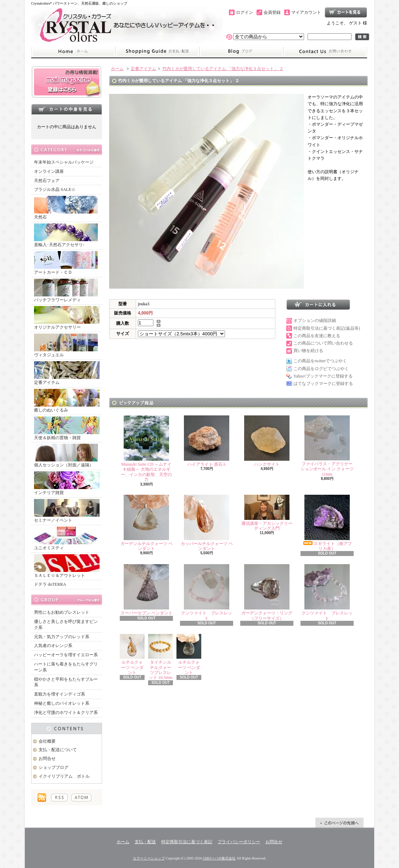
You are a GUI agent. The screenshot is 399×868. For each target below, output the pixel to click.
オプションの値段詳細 (315, 320)
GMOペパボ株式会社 (219, 858)
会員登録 (272, 12)
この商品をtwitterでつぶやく (320, 361)
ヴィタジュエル (66, 345)
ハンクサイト (267, 441)
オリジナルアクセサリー (67, 318)
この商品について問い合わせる (323, 343)
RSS (59, 798)
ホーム (73, 52)
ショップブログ (241, 52)
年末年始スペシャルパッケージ (64, 162)
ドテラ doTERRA (50, 584)
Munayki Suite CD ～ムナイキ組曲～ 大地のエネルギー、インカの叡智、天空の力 (146, 449)
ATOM (81, 798)
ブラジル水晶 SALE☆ (55, 189)
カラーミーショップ (149, 858)
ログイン (245, 12)
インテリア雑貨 (67, 483)
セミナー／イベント (67, 511)
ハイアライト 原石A (207, 441)
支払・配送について (157, 52)
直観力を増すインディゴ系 (60, 694)
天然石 (66, 208)
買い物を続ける (308, 351)
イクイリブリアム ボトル (64, 776)
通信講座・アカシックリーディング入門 (267, 513)
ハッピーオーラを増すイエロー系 (66, 655)
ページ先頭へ (339, 823)
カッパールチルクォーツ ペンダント (207, 523)
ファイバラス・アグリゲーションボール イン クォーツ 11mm (327, 446)
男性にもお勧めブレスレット (62, 612)
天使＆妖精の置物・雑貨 (67, 428)
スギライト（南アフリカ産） (327, 523)
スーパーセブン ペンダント (147, 590)
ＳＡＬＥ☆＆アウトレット (67, 566)
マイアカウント (306, 12)
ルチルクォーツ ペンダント (132, 654)
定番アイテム (67, 373)
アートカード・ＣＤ (66, 263)
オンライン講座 (49, 171)
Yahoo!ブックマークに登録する (323, 376)
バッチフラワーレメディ (66, 291)
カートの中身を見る (67, 109)
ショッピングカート (346, 12)
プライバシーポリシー (239, 842)
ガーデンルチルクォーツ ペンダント (147, 523)
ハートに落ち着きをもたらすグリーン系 (66, 667)
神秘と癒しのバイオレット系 (62, 703)
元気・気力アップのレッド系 (62, 637)
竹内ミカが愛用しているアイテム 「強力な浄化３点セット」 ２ (223, 69)
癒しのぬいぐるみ (67, 401)
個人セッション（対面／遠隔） (66, 456)
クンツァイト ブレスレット (207, 592)
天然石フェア (47, 181)
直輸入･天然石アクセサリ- (66, 235)
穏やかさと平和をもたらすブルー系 (66, 682)
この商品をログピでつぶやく (321, 369)
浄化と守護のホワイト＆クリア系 (66, 713)
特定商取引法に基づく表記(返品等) (327, 328)
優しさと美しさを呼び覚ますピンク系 (66, 625)
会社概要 (47, 741)
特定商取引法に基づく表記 (187, 842)
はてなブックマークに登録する (323, 384)
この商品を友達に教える (317, 336)
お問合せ (325, 52)
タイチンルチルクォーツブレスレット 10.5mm (161, 657)
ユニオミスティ (66, 538)
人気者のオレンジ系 (53, 646)
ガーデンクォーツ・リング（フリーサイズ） (267, 592)
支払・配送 (145, 842)
